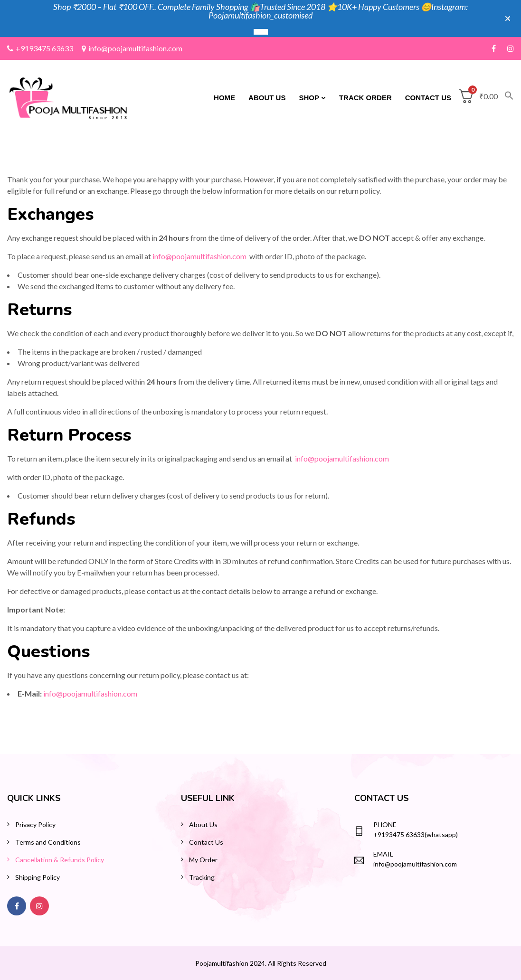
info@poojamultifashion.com (132, 48)
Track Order (365, 98)
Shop (309, 98)
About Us (267, 98)
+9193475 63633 (40, 48)
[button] (506, 98)
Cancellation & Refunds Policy (60, 860)
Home (224, 98)
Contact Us (428, 98)
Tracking (202, 877)
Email (383, 854)
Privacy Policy (35, 825)
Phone (385, 825)
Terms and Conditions (48, 842)
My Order (203, 860)
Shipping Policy (38, 877)
